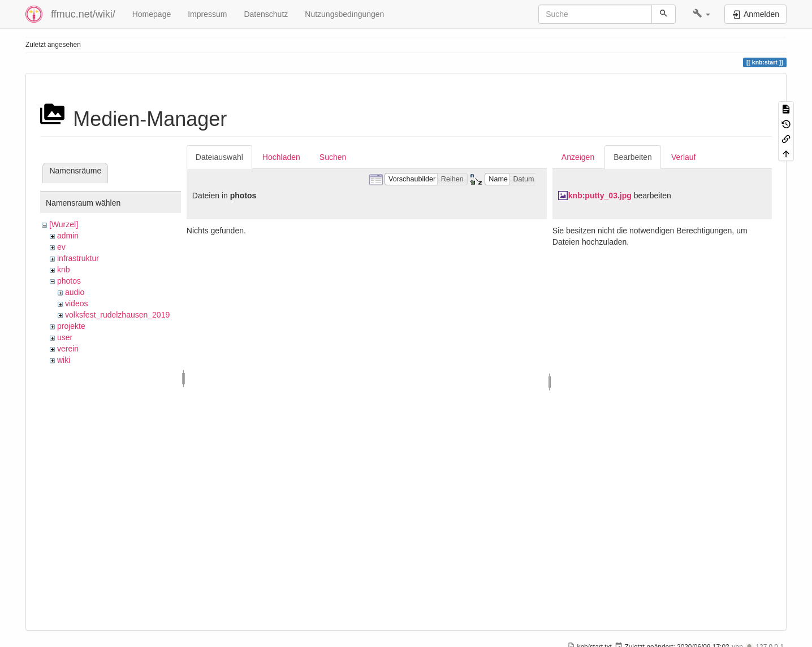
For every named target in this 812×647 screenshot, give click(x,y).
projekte (71, 326)
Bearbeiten (633, 157)
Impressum (207, 14)
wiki (64, 360)
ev (61, 247)
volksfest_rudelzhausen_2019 (117, 315)
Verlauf (684, 157)
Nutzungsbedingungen (344, 14)
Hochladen (281, 157)
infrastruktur (78, 258)
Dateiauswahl (219, 157)
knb (64, 270)
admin (68, 236)
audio (75, 292)
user (65, 337)
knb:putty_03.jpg (600, 196)
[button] (701, 14)
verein (68, 349)
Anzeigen (578, 157)
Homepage (152, 14)
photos (69, 281)
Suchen (333, 157)
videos (76, 303)
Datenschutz (266, 14)
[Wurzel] (64, 224)
